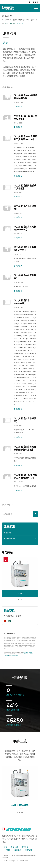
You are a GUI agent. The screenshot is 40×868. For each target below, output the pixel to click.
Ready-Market (23, 861)
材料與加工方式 (10, 538)
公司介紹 (14, 847)
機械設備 (7, 533)
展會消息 (20, 23)
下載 (7, 621)
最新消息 (13, 23)
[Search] (17, 514)
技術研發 (7, 850)
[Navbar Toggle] (36, 8)
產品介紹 (25, 847)
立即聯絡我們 (14, 656)
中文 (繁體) (35, 2)
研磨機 (31, 653)
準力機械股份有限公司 (21, 856)
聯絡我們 (28, 850)
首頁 (7, 23)
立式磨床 (6, 656)
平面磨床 (26, 653)
